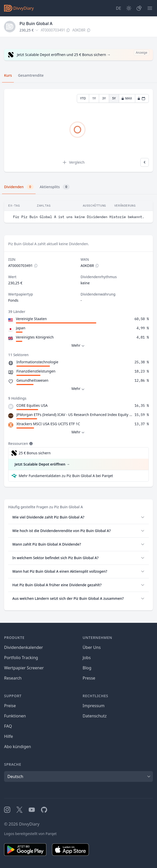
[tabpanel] (78, 131)
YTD (83, 98)
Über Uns (92, 647)
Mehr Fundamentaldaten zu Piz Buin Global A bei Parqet (66, 476)
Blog (87, 668)
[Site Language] (118, 8)
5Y (114, 98)
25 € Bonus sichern (35, 453)
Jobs (87, 658)
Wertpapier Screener (24, 668)
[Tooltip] (30, 444)
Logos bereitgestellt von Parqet (30, 834)
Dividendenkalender (24, 647)
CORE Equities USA (32, 405)
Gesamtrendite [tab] (31, 75)
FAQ (8, 726)
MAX (127, 98)
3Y (104, 98)
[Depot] (139, 8)
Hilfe (9, 736)
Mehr (78, 346)
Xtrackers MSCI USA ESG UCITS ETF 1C (48, 424)
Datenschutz (95, 716)
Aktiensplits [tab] (55, 187)
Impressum (94, 706)
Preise (10, 706)
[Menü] (150, 8)
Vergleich (73, 162)
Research (13, 678)
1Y (94, 98)
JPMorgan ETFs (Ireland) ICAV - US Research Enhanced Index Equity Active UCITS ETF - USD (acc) (74, 415)
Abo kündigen (18, 747)
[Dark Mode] (129, 8)
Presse (89, 678)
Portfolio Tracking (21, 658)
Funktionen (15, 716)
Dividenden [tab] (19, 187)
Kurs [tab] (8, 75)
